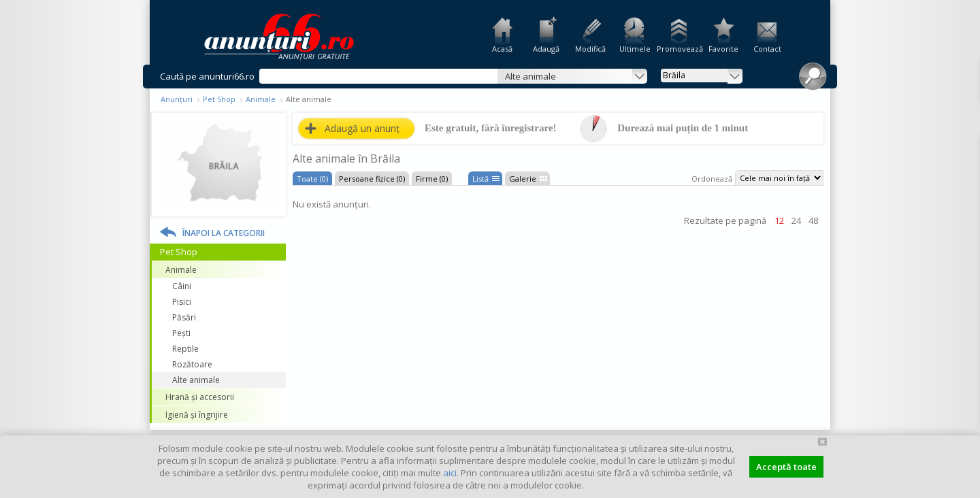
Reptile (185, 349)
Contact (767, 49)
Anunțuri (177, 99)
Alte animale (196, 380)
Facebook (971, 230)
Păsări (184, 317)
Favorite (723, 49)
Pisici (182, 302)
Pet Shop (219, 99)
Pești (181, 333)
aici (450, 473)
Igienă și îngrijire (197, 415)
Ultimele (635, 49)
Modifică (590, 49)
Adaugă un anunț (362, 128)
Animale (261, 99)
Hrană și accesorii (200, 397)
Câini (182, 286)
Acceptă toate (786, 467)
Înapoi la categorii (224, 233)
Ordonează (712, 179)
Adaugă (546, 49)
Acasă (502, 49)
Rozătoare (192, 364)
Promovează (679, 49)
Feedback (971, 184)
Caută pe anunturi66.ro (207, 76)
